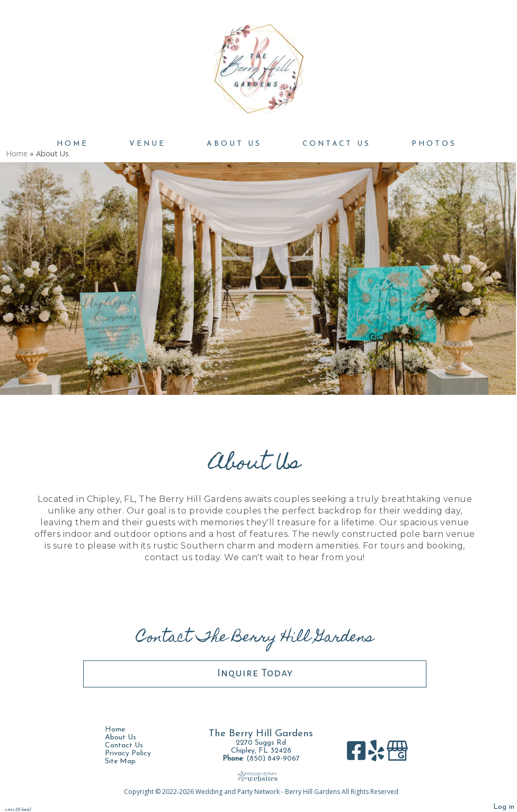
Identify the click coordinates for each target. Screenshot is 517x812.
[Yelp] (377, 754)
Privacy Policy (136, 753)
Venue (148, 144)
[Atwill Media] (261, 776)
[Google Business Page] (397, 754)
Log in (504, 807)
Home (73, 144)
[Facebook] (358, 754)
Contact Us (337, 144)
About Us (234, 144)
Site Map (128, 761)
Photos (434, 144)
